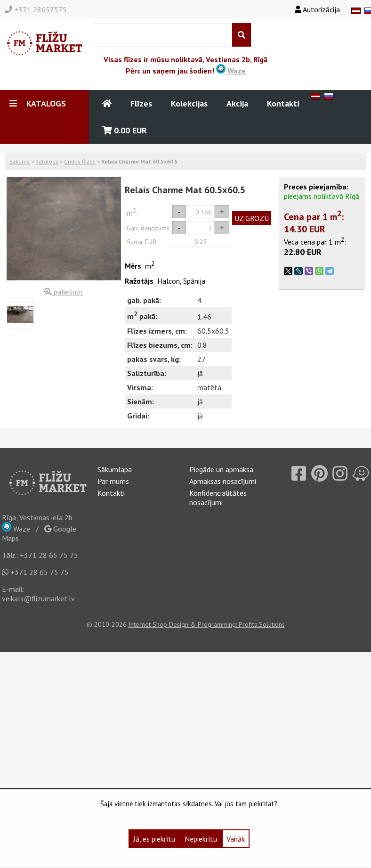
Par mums (113, 481)
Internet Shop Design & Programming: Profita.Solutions (207, 624)
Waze (231, 71)
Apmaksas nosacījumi (223, 481)
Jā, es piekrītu (154, 839)
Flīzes (141, 103)
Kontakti (283, 103)
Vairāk (236, 839)
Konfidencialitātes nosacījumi (218, 498)
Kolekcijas (189, 103)
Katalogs (47, 161)
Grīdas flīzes (80, 161)
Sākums (20, 161)
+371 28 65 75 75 (49, 555)
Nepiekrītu (201, 839)
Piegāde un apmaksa (221, 469)
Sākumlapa (115, 469)
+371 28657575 (36, 9)
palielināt (64, 292)
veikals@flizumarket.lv (38, 598)
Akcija (237, 103)
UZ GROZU (252, 218)
